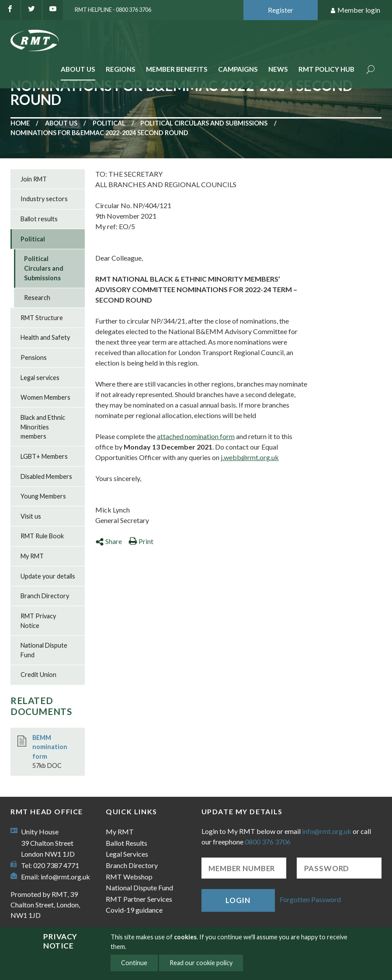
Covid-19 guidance (134, 910)
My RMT (32, 556)
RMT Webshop (129, 877)
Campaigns (238, 69)
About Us (78, 69)
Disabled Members (46, 476)
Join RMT (34, 179)
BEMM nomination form (50, 747)
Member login (355, 10)
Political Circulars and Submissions (204, 123)
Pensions (34, 357)
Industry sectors (44, 199)
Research (37, 298)
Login (238, 900)
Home (20, 123)
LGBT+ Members (44, 456)
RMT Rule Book (42, 536)
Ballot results (39, 219)
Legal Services (127, 854)
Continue (134, 963)
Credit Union (38, 675)
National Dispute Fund (44, 650)
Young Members (43, 496)
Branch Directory (45, 596)
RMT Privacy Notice (38, 621)
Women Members (45, 397)
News (278, 69)
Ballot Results (127, 843)
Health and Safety (45, 337)
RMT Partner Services (139, 899)
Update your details (48, 576)
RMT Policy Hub (326, 69)
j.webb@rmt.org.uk (250, 457)
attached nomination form (196, 436)
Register (281, 10)
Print (141, 541)
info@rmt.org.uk (65, 877)
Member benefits (177, 69)
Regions (121, 69)
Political (109, 123)
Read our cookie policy (201, 963)
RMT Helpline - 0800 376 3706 (113, 10)
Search (371, 70)
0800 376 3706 (268, 842)
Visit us (31, 516)
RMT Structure (42, 318)
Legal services (40, 378)
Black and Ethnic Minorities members (43, 427)
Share (109, 541)
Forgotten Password (310, 899)
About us (61, 123)
